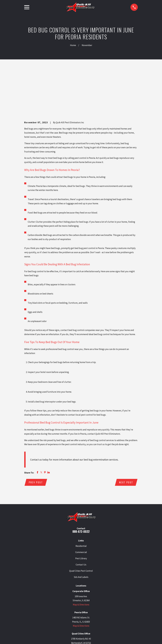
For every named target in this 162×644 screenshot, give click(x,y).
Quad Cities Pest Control (81, 529)
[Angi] (98, 619)
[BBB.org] (91, 619)
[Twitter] (71, 619)
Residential (81, 504)
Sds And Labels (81, 535)
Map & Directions (81, 563)
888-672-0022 (81, 490)
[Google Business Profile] (64, 619)
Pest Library (81, 517)
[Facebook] (84, 619)
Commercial (81, 511)
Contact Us (81, 523)
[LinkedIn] (78, 619)
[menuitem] (28, 638)
